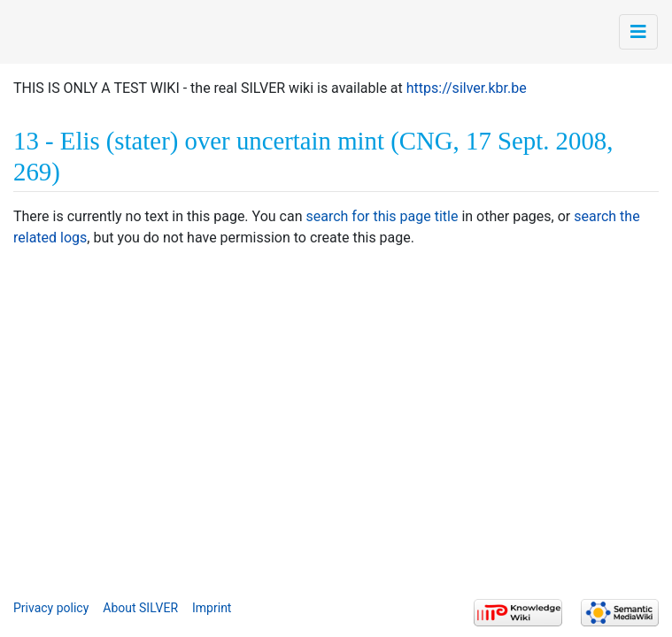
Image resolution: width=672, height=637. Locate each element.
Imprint (212, 608)
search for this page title (382, 216)
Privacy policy (51, 608)
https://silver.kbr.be (467, 88)
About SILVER (140, 608)
